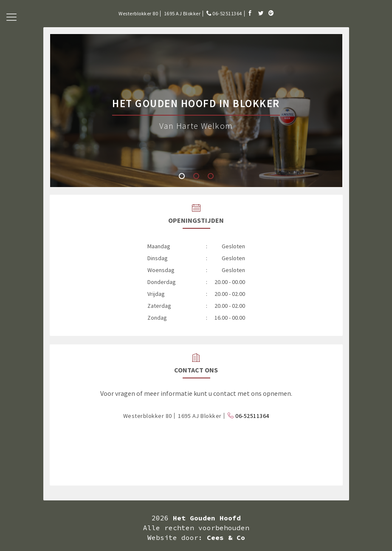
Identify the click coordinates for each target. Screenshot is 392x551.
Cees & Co (226, 537)
